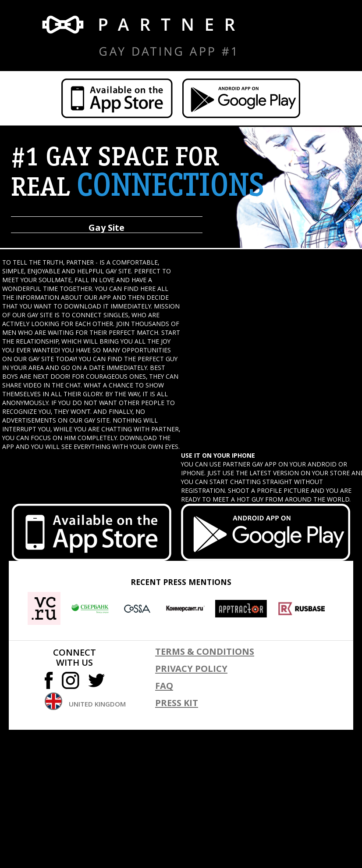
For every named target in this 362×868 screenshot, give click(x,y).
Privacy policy (191, 669)
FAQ (164, 686)
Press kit (177, 703)
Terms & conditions (205, 651)
